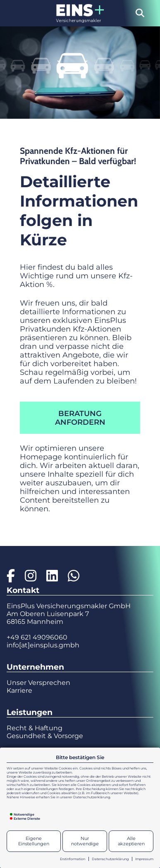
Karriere (19, 690)
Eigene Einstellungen (34, 841)
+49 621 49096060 (37, 637)
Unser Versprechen (38, 683)
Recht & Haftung (35, 728)
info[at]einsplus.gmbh (43, 645)
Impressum (144, 859)
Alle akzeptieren (131, 841)
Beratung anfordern (80, 418)
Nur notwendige (85, 841)
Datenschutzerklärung (110, 859)
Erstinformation (73, 859)
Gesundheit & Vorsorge (45, 736)
